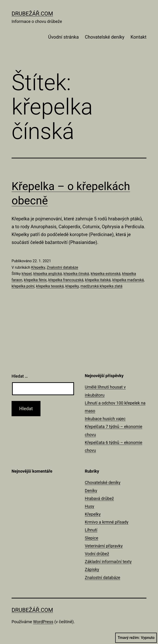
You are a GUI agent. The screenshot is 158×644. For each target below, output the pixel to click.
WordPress (43, 622)
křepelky (72, 286)
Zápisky (92, 569)
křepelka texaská (50, 286)
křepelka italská (98, 280)
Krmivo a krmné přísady (107, 522)
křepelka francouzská (66, 280)
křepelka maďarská (128, 280)
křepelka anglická (48, 274)
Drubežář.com (32, 14)
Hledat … (20, 376)
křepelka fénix (35, 280)
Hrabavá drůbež (99, 498)
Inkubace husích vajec (105, 419)
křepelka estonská (106, 274)
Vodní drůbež (97, 554)
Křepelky (38, 267)
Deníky (91, 491)
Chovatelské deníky (105, 37)
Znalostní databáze (62, 267)
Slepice (92, 538)
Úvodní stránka (63, 37)
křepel (27, 274)
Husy (90, 506)
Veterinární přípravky (104, 546)
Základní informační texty (108, 562)
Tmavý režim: (136, 638)
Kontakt (138, 37)
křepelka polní (23, 286)
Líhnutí (91, 530)
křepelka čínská (76, 274)
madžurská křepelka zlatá (101, 286)
